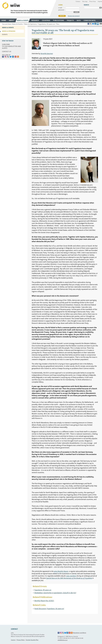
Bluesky (10, 57)
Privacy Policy (21, 640)
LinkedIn (13, 57)
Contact (78, 1)
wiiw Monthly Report (61, 571)
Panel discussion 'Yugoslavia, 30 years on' (49, 609)
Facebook (3, 57)
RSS (18, 57)
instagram (5, 57)
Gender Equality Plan (32, 640)
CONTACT (14, 629)
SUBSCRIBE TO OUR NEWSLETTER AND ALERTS (11, 46)
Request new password (74, 16)
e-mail (60, 8)
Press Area (93, 1)
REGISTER (62, 16)
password (61, 10)
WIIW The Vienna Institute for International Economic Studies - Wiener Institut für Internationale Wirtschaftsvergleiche (28, 8)
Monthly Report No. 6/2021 (44, 601)
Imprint (100, 1)
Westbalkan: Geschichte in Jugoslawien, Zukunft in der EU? (55, 593)
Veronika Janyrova (47, 53)
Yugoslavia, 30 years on (43, 590)
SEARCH (101, 8)
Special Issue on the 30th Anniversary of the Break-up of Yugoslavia (69, 578)
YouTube (15, 57)
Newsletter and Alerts (80, 633)
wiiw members (71, 576)
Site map (85, 1)
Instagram (61, 633)
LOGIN (76, 12)
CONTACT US (7, 51)
